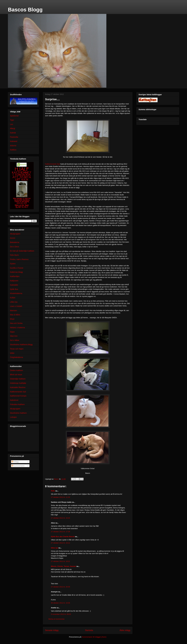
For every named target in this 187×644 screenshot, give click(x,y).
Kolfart (13, 298)
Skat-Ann (14, 336)
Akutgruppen (15, 234)
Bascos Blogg (25, 10)
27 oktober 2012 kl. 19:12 (60, 543)
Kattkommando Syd (52, 164)
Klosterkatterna (16, 293)
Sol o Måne (15, 340)
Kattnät (13, 133)
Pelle (53, 491)
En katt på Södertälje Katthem (22, 251)
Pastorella (14, 137)
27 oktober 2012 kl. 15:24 (60, 518)
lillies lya (54, 548)
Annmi (13, 238)
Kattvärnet (14, 400)
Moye (12, 319)
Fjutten (13, 264)
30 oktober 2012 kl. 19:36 (60, 603)
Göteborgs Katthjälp (18, 383)
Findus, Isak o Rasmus (19, 259)
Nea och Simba (16, 323)
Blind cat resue (16, 375)
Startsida (89, 630)
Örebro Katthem (16, 370)
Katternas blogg (16, 272)
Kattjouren (14, 281)
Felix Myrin (14, 255)
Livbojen (13, 417)
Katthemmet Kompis (18, 396)
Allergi (13, 128)
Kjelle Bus (14, 289)
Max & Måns (15, 315)
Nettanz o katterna (17, 328)
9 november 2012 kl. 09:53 (61, 614)
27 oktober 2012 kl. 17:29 (60, 532)
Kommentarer (18, 466)
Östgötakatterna (16, 357)
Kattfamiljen (15, 276)
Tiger (12, 120)
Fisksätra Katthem (17, 404)
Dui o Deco (14, 247)
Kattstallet (14, 285)
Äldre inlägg (125, 630)
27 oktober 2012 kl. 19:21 (60, 561)
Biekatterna (15, 242)
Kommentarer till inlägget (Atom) (94, 637)
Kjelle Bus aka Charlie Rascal (63, 537)
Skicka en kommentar (56, 619)
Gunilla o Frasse (17, 268)
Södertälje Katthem (18, 379)
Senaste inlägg (52, 630)
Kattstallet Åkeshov (18, 387)
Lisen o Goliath (16, 306)
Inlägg (15, 462)
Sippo (12, 332)
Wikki (12, 353)
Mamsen (14, 311)
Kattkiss (13, 150)
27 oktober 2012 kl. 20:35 (60, 587)
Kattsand (14, 141)
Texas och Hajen (17, 349)
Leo (11, 124)
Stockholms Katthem (18, 413)
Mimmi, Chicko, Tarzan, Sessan (63, 566)
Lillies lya (14, 302)
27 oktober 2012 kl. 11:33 (60, 497)
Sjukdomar (14, 116)
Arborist (13, 146)
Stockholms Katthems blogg (21, 345)
